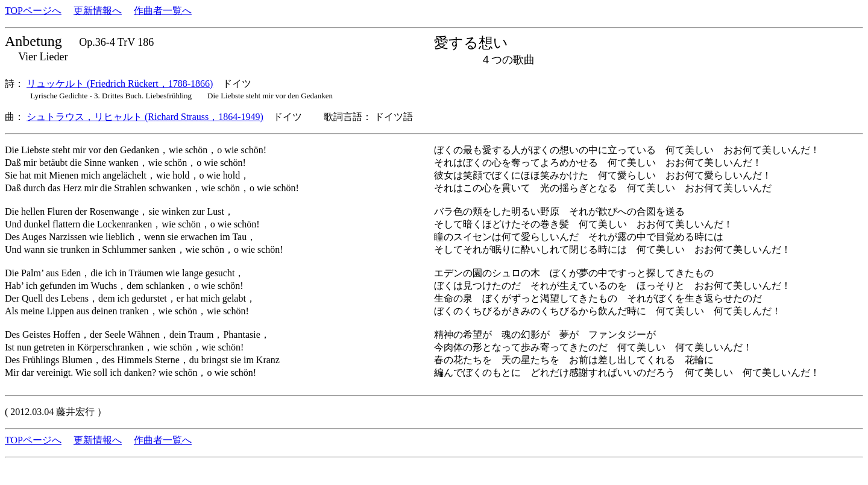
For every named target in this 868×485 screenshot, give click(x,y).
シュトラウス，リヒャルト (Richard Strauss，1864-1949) (145, 117)
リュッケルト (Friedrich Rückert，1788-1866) (120, 84)
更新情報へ (98, 11)
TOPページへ (33, 11)
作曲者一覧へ (163, 11)
